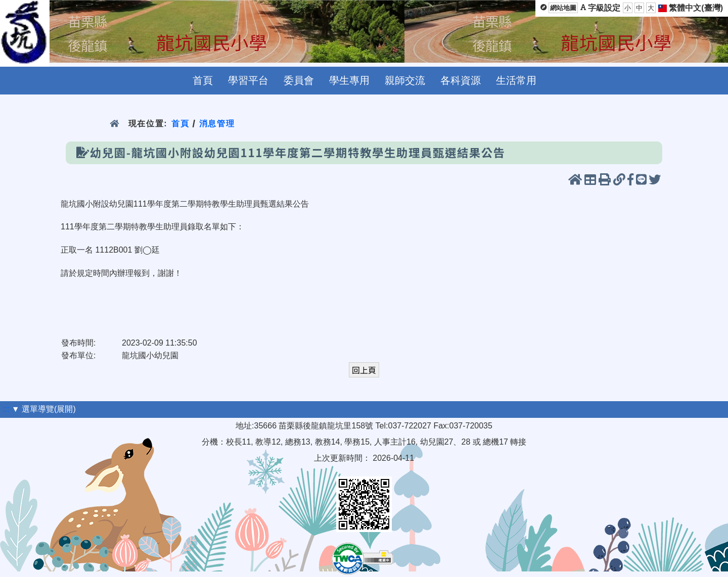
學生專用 (349, 80)
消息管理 (217, 124)
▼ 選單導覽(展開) (44, 409)
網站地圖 (563, 8)
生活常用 (516, 80)
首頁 (203, 80)
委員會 (299, 80)
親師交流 (405, 80)
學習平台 (248, 80)
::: (6, 409)
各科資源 (461, 80)
